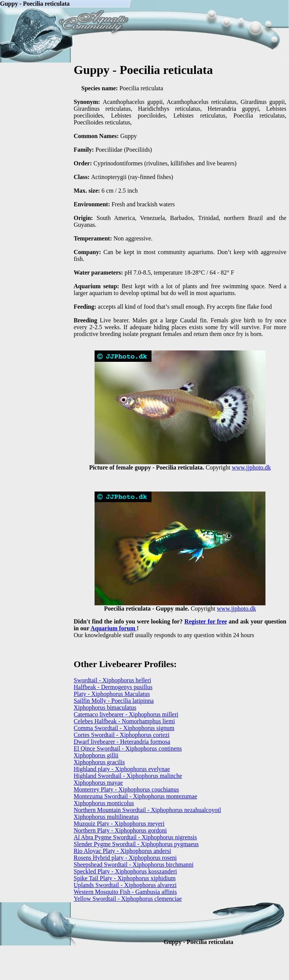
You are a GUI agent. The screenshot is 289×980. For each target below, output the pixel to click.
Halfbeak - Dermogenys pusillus (113, 687)
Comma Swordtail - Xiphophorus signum (124, 728)
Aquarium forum (114, 628)
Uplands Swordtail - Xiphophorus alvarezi (125, 885)
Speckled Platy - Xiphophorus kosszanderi (125, 871)
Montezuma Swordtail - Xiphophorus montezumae (135, 796)
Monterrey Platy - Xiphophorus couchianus (126, 789)
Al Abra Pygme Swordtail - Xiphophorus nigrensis (135, 837)
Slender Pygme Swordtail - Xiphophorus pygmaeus (136, 844)
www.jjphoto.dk (251, 467)
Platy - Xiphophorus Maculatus (112, 694)
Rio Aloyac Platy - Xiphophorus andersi (122, 851)
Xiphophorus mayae (98, 783)
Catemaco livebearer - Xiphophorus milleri (126, 714)
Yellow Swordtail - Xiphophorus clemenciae (128, 899)
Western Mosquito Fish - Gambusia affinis (125, 892)
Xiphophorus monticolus (104, 803)
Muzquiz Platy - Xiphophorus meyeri (119, 824)
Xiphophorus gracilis (99, 762)
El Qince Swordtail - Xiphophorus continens (128, 748)
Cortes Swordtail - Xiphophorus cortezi (122, 735)
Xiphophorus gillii (96, 755)
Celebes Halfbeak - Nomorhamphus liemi (124, 721)
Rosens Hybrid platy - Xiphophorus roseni (125, 858)
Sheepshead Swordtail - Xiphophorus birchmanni (134, 865)
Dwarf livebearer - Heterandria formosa (122, 742)
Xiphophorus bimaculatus (105, 708)
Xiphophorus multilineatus (106, 817)
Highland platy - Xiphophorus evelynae (122, 769)
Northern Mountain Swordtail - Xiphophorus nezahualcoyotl (147, 810)
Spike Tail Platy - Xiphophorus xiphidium (125, 878)
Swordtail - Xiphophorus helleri (112, 680)
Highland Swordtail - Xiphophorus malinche (128, 776)
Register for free (206, 621)
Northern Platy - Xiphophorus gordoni (120, 830)
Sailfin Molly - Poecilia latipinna (114, 701)
